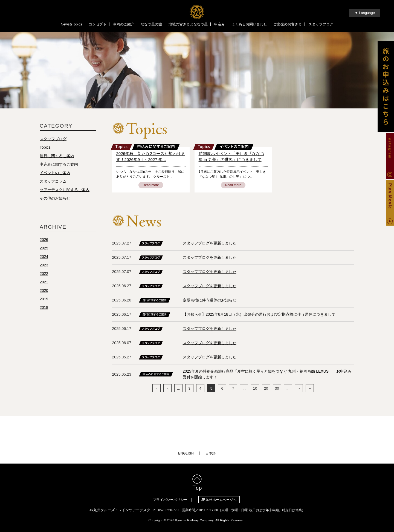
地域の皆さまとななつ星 (188, 24)
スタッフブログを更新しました (210, 244)
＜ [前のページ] (168, 389)
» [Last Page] (310, 389)
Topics (45, 148)
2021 (44, 283)
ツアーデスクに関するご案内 (65, 190)
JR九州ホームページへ (220, 498)
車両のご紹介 (124, 24)
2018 (44, 308)
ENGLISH (186, 452)
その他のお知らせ (55, 199)
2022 (44, 274)
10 (255, 389)
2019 (44, 300)
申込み (220, 24)
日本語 (211, 452)
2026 (44, 240)
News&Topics (71, 24)
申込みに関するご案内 (59, 165)
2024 (44, 257)
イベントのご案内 (55, 173)
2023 (44, 266)
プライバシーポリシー (170, 498)
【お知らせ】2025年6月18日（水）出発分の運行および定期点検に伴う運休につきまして (259, 315)
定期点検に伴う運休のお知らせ (210, 301)
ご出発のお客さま (288, 24)
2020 (44, 291)
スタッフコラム (53, 182)
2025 (44, 249)
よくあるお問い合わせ (249, 24)
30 (277, 389)
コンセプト (98, 24)
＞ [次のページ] (299, 389)
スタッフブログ (321, 24)
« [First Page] (157, 389)
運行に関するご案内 (57, 156)
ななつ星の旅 (151, 24)
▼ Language (365, 13)
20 (266, 389)
